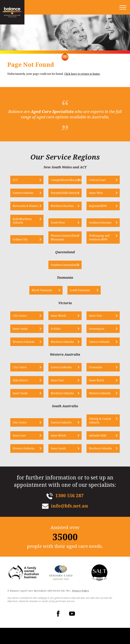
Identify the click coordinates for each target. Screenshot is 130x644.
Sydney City (26, 251)
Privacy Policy (80, 607)
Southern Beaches (99, 230)
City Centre (25, 331)
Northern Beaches (64, 214)
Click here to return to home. (82, 74)
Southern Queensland (60, 278)
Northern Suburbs (64, 357)
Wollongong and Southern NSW (98, 249)
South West (60, 230)
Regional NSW (96, 214)
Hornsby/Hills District (61, 195)
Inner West (94, 197)
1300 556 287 (70, 512)
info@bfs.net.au (69, 522)
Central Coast (96, 180)
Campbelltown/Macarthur (66, 180)
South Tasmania (80, 306)
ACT (21, 180)
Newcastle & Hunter (26, 212)
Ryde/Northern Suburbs (28, 228)
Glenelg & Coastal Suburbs (98, 436)
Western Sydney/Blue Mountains (61, 247)
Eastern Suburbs (29, 197)
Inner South (26, 344)
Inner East (94, 331)
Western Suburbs (29, 357)
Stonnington (95, 344)
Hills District (26, 396)
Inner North (60, 331)
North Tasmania (46, 306)
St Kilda (58, 344)
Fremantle (94, 383)
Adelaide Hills (96, 451)
